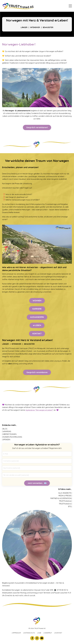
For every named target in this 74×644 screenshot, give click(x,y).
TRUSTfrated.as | (65, 501)
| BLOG (5, 429)
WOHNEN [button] (37, 301)
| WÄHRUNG (7, 431)
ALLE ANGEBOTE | (65, 493)
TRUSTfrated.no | (65, 504)
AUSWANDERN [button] (37, 317)
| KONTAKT (58, 633)
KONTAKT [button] (37, 334)
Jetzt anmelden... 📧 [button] (37, 483)
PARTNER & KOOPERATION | (61, 498)
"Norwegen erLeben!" (39, 410)
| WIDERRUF (48, 633)
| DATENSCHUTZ (29, 633)
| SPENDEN (6, 440)
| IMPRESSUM (16, 633)
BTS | (70, 506)
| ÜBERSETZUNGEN (9, 434)
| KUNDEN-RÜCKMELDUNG (12, 437)
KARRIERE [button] (37, 309)
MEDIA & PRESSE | (65, 496)
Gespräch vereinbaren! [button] (37, 127)
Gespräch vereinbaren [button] (37, 372)
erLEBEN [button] (37, 325)
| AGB (39, 633)
